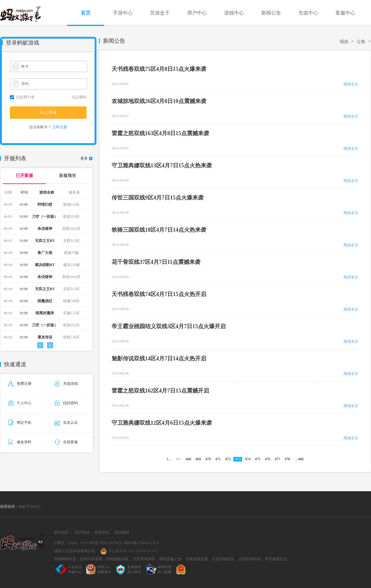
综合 (344, 42)
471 (218, 459)
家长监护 (62, 532)
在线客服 (66, 442)
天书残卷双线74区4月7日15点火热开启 (159, 294)
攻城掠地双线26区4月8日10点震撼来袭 (159, 101)
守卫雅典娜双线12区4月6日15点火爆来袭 (162, 423)
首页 (86, 13)
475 (258, 459)
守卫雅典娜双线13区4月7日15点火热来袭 (162, 165)
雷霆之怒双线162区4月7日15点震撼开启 (160, 391)
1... (169, 459)
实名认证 (66, 423)
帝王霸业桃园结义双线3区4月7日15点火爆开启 (169, 326)
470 (208, 459)
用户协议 (82, 532)
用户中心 (197, 13)
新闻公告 (271, 13)
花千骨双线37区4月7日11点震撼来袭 (156, 262)
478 (287, 459)
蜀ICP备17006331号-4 (141, 543)
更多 (84, 159)
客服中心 (345, 13)
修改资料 (20, 442)
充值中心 (308, 13)
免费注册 (20, 384)
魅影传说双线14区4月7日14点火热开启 (159, 358)
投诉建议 (122, 532)
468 (188, 459)
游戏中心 (234, 13)
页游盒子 (160, 13)
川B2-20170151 (111, 543)
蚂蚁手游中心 (30, 507)
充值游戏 (66, 384)
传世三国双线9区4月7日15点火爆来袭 (158, 198)
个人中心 (20, 403)
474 (248, 459)
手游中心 (123, 13)
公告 (361, 42)
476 (267, 459)
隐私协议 (102, 532)
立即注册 (60, 127)
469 (198, 459)
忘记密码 (79, 97)
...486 (299, 459)
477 (277, 459)
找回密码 (66, 403)
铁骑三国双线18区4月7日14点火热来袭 (159, 230)
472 (228, 459)
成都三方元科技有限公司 (75, 551)
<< (178, 459)
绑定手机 (20, 423)
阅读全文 (351, 84)
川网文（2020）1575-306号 (76, 543)
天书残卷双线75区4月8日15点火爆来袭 (159, 69)
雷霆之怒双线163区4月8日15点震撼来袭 (160, 133)
